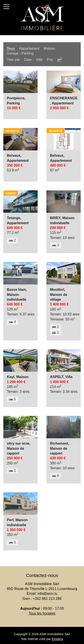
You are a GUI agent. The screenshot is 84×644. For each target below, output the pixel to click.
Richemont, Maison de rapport (60, 448)
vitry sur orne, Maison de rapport (19, 448)
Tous (11, 48)
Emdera (57, 639)
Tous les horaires (42, 613)
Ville (39, 60)
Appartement (29, 48)
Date (28, 60)
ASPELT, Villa (61, 377)
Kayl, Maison (18, 377)
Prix (50, 60)
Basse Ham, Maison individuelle (17, 295)
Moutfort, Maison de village (59, 295)
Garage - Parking (20, 53)
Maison (50, 48)
